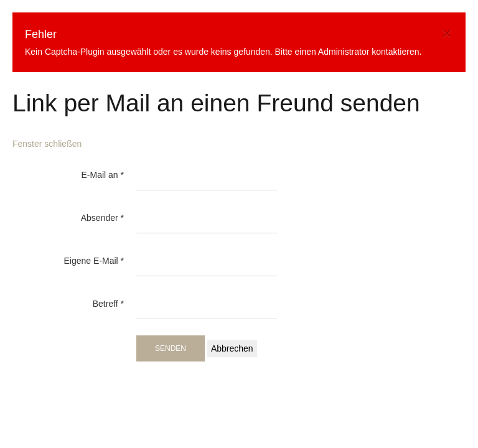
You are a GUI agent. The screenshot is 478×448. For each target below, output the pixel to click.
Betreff (108, 304)
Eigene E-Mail (94, 261)
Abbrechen (232, 348)
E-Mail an (103, 175)
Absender (102, 218)
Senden (171, 348)
